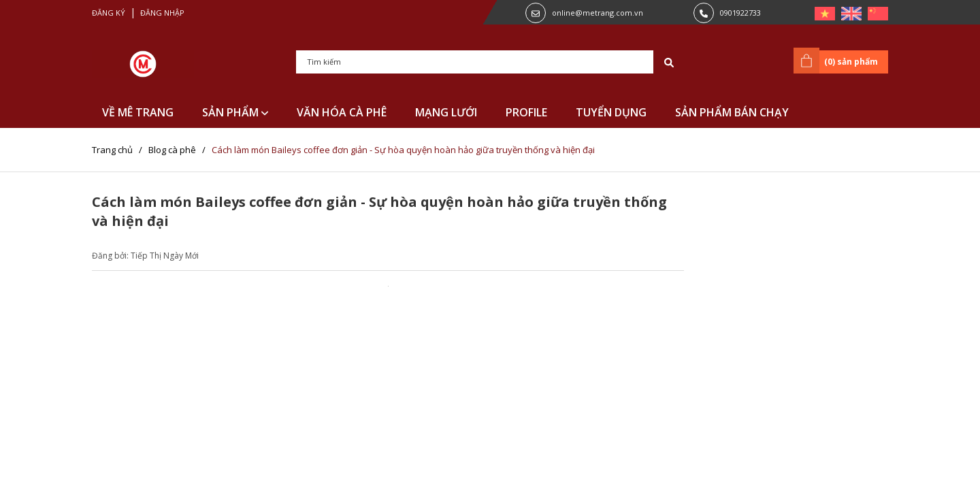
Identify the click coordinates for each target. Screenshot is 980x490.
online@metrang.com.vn (598, 13)
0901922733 (740, 13)
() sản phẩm (838, 61)
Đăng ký (109, 13)
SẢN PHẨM (235, 112)
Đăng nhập (162, 13)
